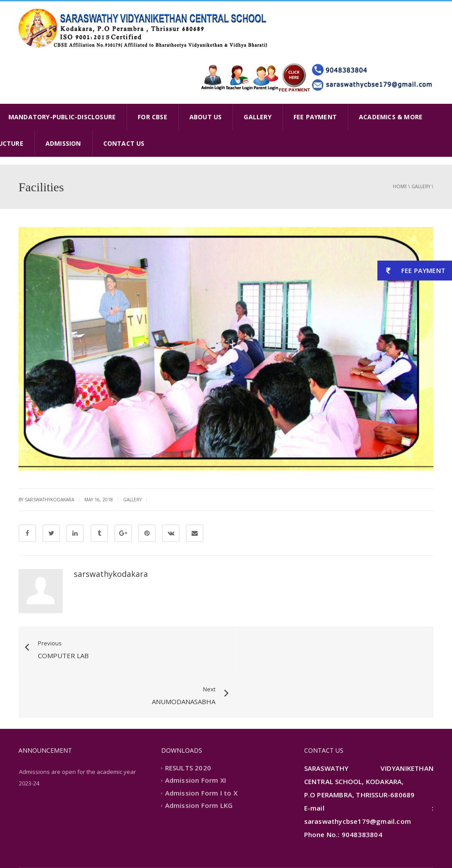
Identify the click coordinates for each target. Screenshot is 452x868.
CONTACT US (124, 143)
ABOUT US (206, 117)
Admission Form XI (196, 735)
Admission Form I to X (201, 747)
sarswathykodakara (111, 574)
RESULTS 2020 (188, 722)
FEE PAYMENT (315, 117)
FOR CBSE (153, 117)
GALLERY (257, 117)
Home (400, 186)
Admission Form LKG (199, 760)
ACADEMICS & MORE (391, 117)
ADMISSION (63, 143)
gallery (421, 186)
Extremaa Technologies (97, 847)
